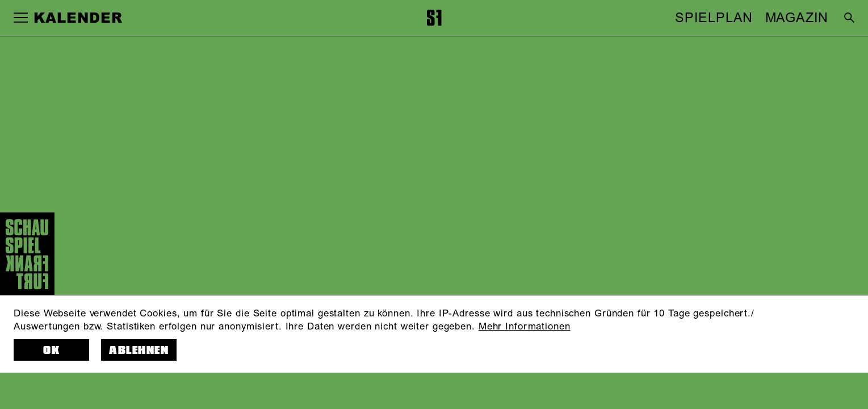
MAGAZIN (797, 18)
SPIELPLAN (714, 18)
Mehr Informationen (525, 326)
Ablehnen (139, 350)
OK (51, 350)
